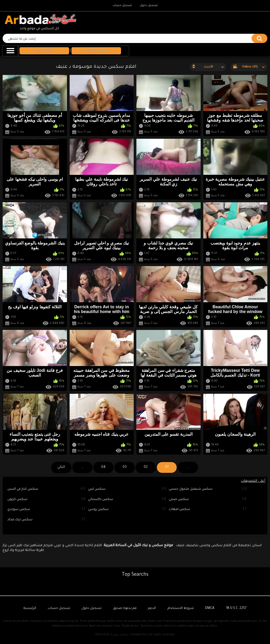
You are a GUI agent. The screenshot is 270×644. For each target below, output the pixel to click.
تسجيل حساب (122, 6)
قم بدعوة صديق (125, 608)
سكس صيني (208, 500)
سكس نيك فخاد (46, 520)
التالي (61, 467)
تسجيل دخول (149, 6)
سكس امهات (208, 510)
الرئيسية (30, 608)
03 (125, 467)
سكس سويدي (46, 510)
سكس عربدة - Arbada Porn (129, 635)
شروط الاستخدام (181, 608)
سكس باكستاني (127, 500)
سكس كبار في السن (46, 489)
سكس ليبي (127, 489)
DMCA (210, 608)
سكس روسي (127, 510)
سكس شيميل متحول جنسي (208, 489)
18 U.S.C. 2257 (236, 608)
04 (103, 467)
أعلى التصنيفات (253, 481)
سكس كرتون (46, 500)
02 (146, 467)
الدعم (152, 608)
